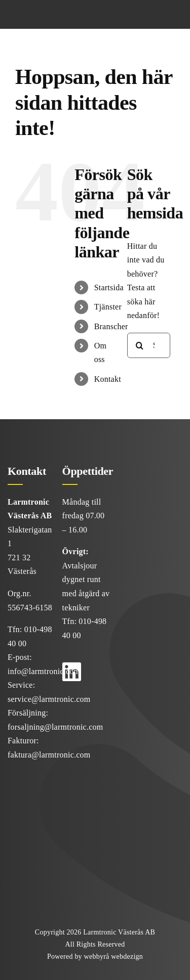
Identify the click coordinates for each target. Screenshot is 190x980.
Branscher (111, 326)
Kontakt (108, 379)
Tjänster (108, 307)
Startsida (109, 287)
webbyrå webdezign (113, 956)
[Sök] (140, 345)
